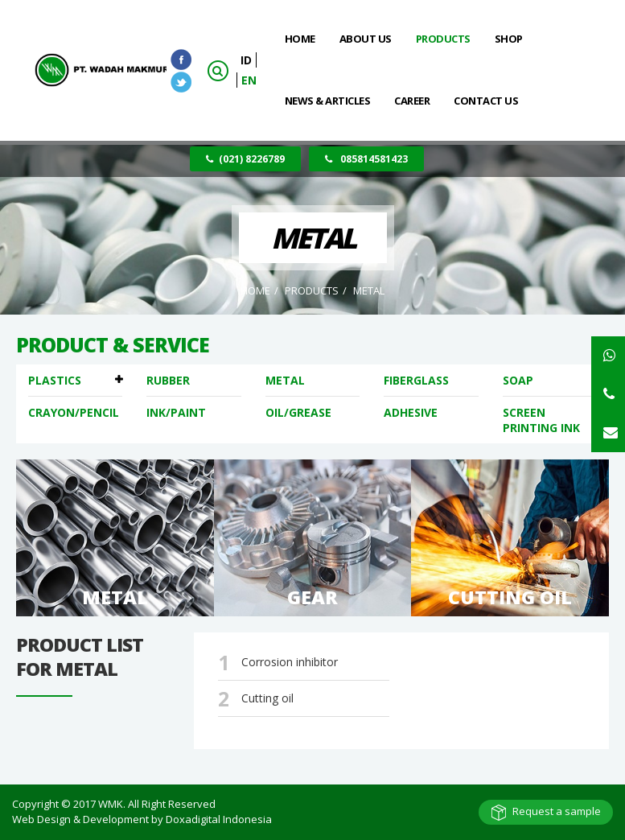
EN (249, 80)
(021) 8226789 (245, 159)
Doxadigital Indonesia (219, 819)
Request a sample (557, 811)
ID (246, 60)
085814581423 (366, 159)
